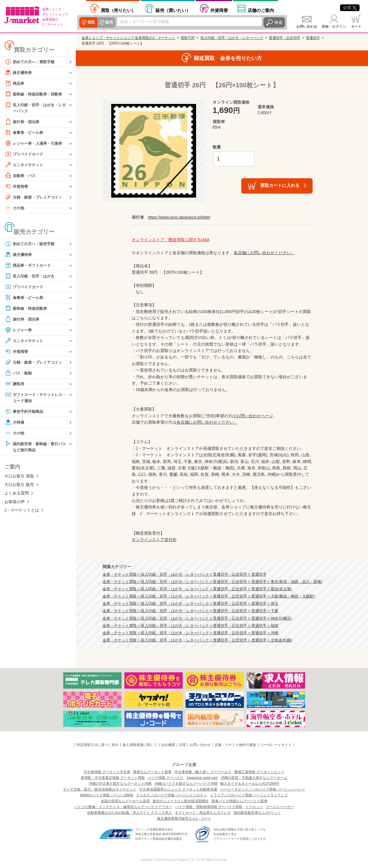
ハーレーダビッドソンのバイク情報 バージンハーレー (263, 789)
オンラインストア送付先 (154, 540)
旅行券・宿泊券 (23, 122)
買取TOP (188, 38)
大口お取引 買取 (19, 477)
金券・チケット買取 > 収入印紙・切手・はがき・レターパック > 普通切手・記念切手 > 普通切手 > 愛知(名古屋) (197, 589)
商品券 (15, 83)
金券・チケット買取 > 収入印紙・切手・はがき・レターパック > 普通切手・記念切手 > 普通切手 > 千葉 (190, 611)
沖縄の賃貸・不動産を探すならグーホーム (254, 778)
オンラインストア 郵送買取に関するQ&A (171, 240)
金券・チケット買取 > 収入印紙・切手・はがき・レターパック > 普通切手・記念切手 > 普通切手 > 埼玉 (190, 604)
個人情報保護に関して (140, 745)
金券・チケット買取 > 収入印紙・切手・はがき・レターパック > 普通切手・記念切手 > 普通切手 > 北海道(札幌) (197, 640)
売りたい (118, 10)
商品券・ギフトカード (29, 266)
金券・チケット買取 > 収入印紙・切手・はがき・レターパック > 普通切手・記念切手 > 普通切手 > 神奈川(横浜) (197, 618)
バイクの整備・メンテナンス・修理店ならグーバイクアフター (123, 807)
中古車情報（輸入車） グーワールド (203, 772)
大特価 (15, 423)
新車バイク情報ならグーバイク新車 (240, 801)
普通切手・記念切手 (285, 38)
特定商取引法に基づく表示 (98, 745)
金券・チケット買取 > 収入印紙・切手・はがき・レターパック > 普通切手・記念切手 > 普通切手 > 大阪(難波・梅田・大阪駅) (209, 596)
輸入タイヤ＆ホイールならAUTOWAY (250, 784)
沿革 (182, 745)
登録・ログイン (334, 26)
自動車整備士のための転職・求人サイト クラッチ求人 (130, 813)
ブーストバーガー (280, 807)
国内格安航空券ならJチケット (257, 813)
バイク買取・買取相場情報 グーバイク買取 (209, 807)
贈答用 (15, 384)
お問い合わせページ (255, 416)
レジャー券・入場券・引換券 (35, 144)
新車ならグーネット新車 (152, 772)
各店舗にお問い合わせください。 (264, 253)
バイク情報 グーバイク (166, 778)
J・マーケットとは (22, 512)
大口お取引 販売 (19, 486)
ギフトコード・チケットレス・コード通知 (33, 398)
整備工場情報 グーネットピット (259, 772)
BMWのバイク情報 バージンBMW (107, 795)
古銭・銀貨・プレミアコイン (35, 197)
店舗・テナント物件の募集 (235, 745)
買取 (91, 22)
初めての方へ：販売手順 (31, 244)
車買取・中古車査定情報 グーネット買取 (113, 778)
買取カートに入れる (280, 185)
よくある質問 (17, 494)
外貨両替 (219, 10)
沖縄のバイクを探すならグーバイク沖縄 (186, 784)
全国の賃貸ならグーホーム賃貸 (125, 801)
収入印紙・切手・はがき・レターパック (35, 108)
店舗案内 (261, 10)
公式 (350, 8)
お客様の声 (15, 503)
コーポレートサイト (276, 745)
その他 (15, 208)
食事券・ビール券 (25, 133)
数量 (217, 147)
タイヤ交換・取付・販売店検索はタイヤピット (100, 789)
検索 (279, 22)
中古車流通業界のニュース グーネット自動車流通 (178, 789)
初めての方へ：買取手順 (31, 62)
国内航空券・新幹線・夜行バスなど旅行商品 (35, 447)
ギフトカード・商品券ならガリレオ (203, 813)
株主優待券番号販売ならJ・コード (184, 818)
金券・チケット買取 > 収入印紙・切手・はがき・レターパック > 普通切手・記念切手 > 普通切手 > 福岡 (190, 626)
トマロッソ (254, 807)
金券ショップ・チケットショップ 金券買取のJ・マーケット (128, 38)
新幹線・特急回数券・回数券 (35, 94)
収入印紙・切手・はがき (31, 276)
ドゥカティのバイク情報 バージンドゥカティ (171, 795)
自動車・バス (21, 176)
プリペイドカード (25, 154)
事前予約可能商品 (25, 412)
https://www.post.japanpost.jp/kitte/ (179, 217)
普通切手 (313, 38)
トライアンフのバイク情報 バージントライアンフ (249, 795)
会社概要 (168, 745)
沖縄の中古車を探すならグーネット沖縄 (120, 784)
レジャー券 (19, 330)
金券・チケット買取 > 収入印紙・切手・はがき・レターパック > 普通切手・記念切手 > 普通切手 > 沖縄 (190, 633)
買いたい (173, 10)
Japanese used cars (202, 778)
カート (356, 26)
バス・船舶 (19, 373)
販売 (108, 22)
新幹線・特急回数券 (27, 309)
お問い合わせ (307, 26)
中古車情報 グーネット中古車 (107, 772)
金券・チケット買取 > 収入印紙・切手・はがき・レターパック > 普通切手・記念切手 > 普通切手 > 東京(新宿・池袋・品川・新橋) (213, 582)
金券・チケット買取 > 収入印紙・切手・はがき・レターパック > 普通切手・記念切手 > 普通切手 (185, 574)
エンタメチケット (25, 165)
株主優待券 (19, 73)
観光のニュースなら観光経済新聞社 (181, 801)
